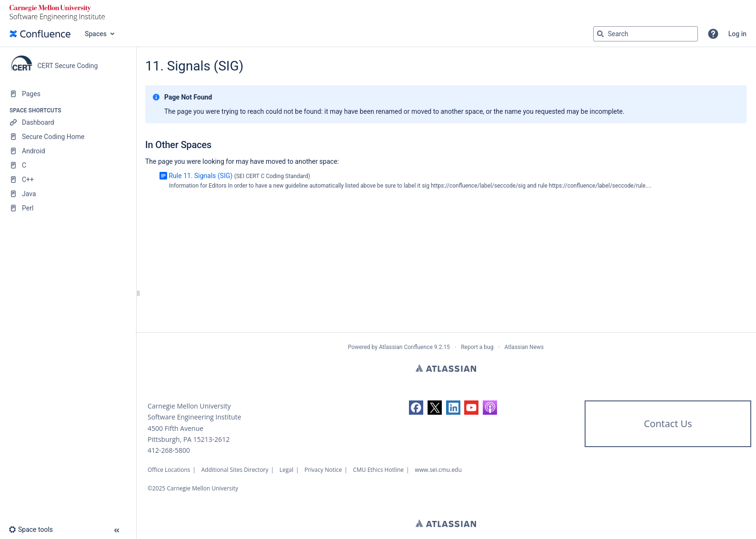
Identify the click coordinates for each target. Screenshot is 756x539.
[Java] (68, 194)
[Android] (68, 151)
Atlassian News (524, 347)
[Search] (600, 34)
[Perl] (68, 208)
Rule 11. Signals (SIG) (200, 176)
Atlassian (446, 368)
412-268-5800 (169, 450)
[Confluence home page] (40, 34)
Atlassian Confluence (406, 347)
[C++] (68, 180)
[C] (68, 165)
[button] (713, 34)
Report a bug (477, 347)
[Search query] (646, 34)
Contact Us (668, 424)
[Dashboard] (68, 122)
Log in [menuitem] (737, 34)
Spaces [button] (96, 34)
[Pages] (68, 94)
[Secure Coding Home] (68, 137)
